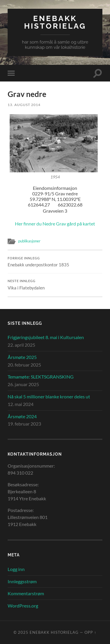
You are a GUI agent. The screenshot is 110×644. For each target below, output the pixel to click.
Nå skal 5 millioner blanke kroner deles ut (49, 396)
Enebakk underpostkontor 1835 (55, 262)
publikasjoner (29, 241)
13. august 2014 (24, 105)
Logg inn (16, 569)
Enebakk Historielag (55, 22)
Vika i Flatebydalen (55, 285)
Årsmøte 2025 (22, 357)
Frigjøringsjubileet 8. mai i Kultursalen (46, 337)
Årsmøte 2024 (22, 416)
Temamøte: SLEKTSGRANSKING (41, 377)
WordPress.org (23, 606)
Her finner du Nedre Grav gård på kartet (55, 224)
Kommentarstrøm (26, 593)
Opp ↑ (90, 632)
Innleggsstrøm (22, 581)
